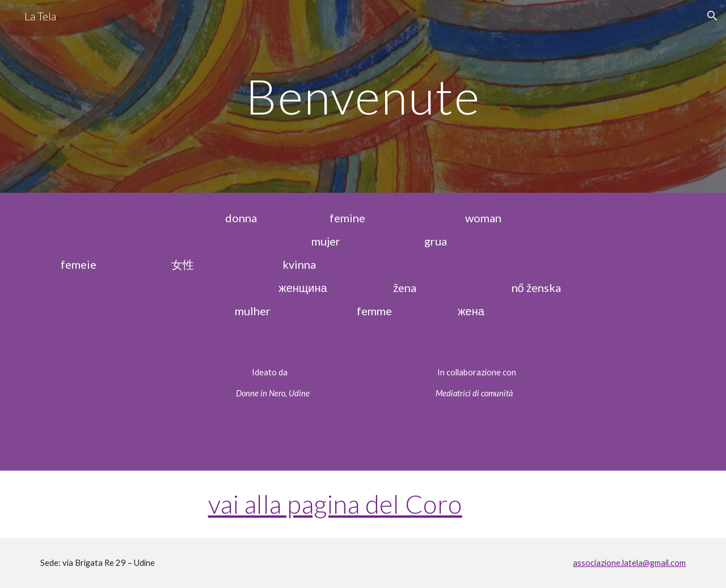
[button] (712, 16)
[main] (363, 96)
